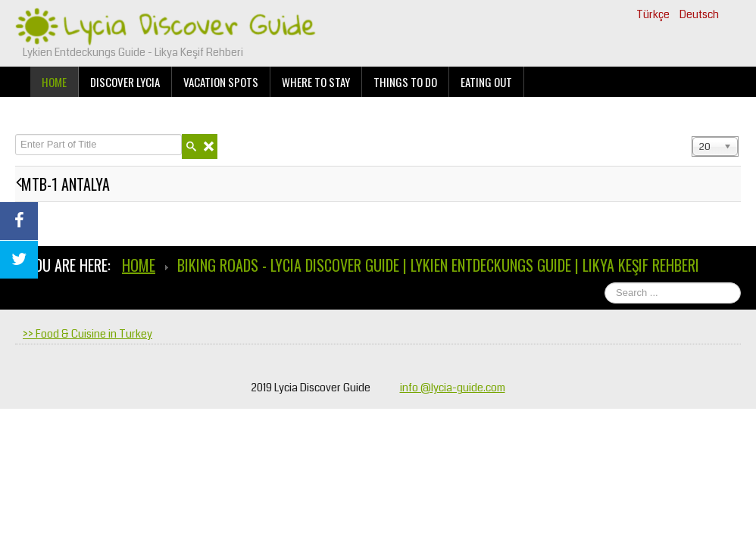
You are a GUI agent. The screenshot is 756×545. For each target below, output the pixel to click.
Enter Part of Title (16, 134)
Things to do (405, 82)
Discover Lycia (125, 82)
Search (741, 283)
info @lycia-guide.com (453, 388)
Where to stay (316, 82)
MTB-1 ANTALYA (66, 184)
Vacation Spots (221, 82)
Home (54, 82)
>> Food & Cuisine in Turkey (87, 334)
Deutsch (699, 14)
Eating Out (486, 82)
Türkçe (654, 14)
